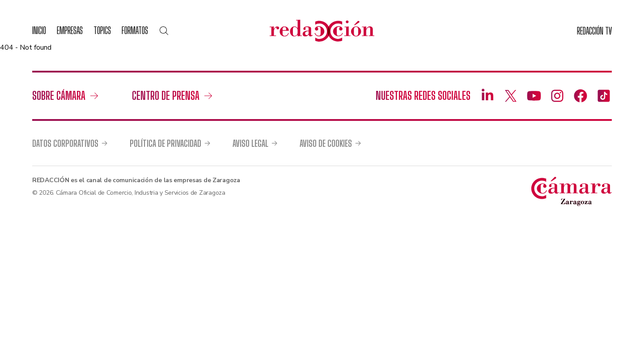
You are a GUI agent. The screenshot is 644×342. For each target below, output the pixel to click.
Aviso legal (250, 143)
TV (594, 31)
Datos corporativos (65, 143)
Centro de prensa (166, 96)
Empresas (70, 30)
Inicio (39, 30)
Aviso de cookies (326, 143)
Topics (102, 30)
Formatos (135, 30)
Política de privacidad (165, 143)
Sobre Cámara (59, 96)
